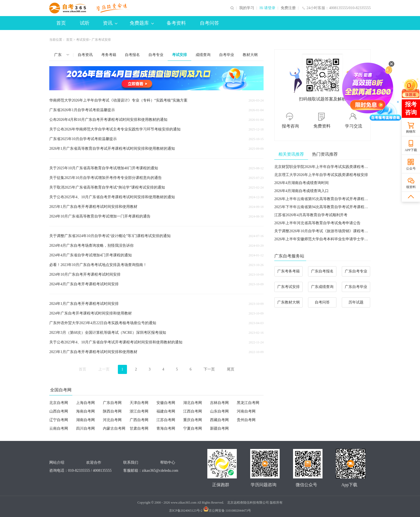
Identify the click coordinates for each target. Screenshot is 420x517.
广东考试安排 (288, 287)
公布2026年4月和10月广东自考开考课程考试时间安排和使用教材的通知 (108, 120)
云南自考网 (59, 428)
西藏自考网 (219, 420)
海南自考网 (85, 411)
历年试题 (356, 302)
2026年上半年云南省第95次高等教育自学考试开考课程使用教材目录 (331, 199)
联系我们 (131, 462)
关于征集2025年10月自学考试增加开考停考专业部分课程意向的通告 (106, 178)
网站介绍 (57, 462)
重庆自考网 (193, 420)
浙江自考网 (139, 411)
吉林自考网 (219, 403)
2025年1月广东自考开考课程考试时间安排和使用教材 (93, 207)
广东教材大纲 (288, 302)
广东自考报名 (322, 271)
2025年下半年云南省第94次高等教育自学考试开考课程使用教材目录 (331, 207)
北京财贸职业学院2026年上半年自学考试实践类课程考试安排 (325, 167)
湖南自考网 (85, 420)
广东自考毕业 (356, 287)
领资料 (411, 187)
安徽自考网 (166, 403)
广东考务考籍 (288, 271)
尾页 (231, 369)
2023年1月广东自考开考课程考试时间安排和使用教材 (93, 352)
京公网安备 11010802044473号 (227, 511)
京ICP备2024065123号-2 (186, 511)
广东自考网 (112, 403)
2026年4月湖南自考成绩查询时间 (301, 183)
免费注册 (288, 8)
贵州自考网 (246, 420)
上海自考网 (85, 403)
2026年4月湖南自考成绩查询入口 (301, 191)
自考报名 (132, 55)
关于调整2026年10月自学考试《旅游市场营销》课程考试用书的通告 (331, 231)
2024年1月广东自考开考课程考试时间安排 (84, 304)
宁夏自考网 (193, 428)
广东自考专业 (356, 271)
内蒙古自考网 (114, 428)
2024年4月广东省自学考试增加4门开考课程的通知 (91, 255)
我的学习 (247, 8)
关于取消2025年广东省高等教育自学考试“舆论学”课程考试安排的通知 (107, 187)
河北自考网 (112, 420)
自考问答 (209, 23)
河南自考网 (246, 411)
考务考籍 (109, 55)
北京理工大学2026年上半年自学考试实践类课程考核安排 (321, 175)
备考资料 (176, 23)
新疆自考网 (219, 428)
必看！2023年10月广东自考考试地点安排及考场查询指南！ (98, 265)
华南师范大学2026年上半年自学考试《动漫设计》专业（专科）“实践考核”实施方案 (118, 100)
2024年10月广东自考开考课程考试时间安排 (85, 274)
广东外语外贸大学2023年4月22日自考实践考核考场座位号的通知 (103, 323)
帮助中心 (168, 462)
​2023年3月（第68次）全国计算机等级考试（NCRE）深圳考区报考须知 (108, 333)
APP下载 (411, 150)
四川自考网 (85, 428)
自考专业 (156, 55)
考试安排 (82, 40)
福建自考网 (166, 411)
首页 (61, 23)
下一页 (209, 369)
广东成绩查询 (322, 287)
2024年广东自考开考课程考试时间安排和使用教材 (91, 313)
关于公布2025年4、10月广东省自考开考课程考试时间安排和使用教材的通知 (112, 197)
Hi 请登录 (268, 8)
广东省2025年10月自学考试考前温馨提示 (83, 139)
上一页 (104, 369)
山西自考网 (59, 411)
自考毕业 (227, 55)
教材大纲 (250, 55)
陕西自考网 (112, 411)
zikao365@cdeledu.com (160, 471)
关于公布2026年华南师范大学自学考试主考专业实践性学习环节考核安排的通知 (115, 129)
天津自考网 (139, 403)
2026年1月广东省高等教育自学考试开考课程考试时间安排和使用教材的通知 (112, 149)
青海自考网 (166, 428)
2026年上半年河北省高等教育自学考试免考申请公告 (317, 223)
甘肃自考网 (139, 428)
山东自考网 (219, 411)
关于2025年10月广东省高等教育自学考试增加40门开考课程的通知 (104, 168)
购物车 (411, 132)
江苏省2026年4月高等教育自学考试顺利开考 (311, 215)
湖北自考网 (193, 403)
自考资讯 (85, 55)
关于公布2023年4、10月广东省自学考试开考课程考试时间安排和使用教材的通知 (116, 342)
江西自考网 (193, 411)
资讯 (110, 23)
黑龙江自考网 (248, 403)
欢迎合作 (94, 462)
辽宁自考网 (59, 420)
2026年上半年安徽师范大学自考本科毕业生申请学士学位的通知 (327, 239)
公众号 (411, 168)
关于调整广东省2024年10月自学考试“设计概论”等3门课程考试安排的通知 (110, 236)
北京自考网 (59, 403)
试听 (85, 23)
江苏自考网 (166, 420)
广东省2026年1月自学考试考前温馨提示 (82, 110)
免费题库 (142, 23)
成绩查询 (203, 55)
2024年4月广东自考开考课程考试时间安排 (84, 284)
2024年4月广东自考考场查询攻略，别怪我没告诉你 (91, 246)
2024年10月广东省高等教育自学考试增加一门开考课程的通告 (100, 216)
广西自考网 (139, 420)
